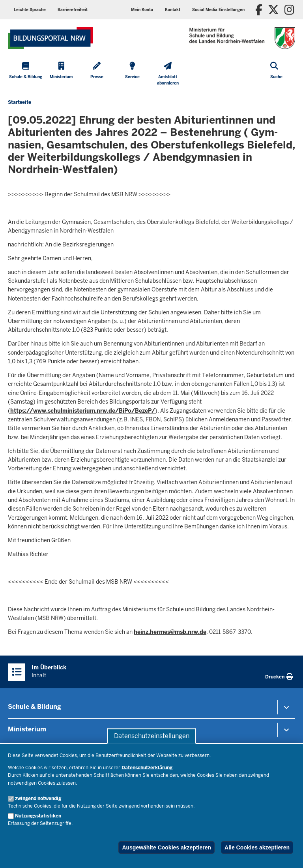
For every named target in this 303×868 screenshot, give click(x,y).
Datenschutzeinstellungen (152, 736)
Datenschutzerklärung (147, 768)
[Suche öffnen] (276, 74)
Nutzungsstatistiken (38, 816)
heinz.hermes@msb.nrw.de (170, 632)
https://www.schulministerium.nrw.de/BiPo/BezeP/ (83, 411)
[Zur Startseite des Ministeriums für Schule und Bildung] (50, 38)
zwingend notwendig (38, 798)
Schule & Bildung (35, 707)
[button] (218, 10)
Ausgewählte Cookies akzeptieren (166, 847)
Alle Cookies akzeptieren (257, 847)
